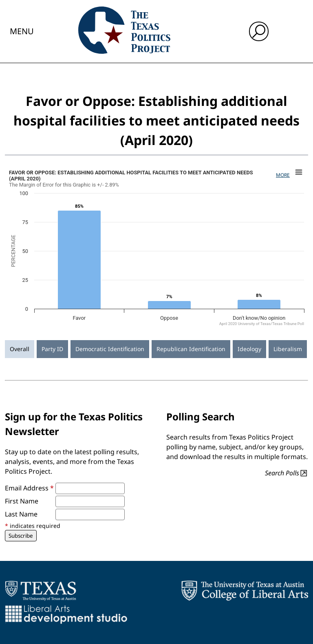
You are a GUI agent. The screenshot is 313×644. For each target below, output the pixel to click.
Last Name (21, 514)
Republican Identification (191, 349)
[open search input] (259, 31)
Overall (20, 349)
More (283, 175)
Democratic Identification (110, 349)
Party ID (52, 349)
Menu (22, 31)
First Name (22, 501)
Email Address (29, 488)
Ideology (249, 349)
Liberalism (288, 349)
